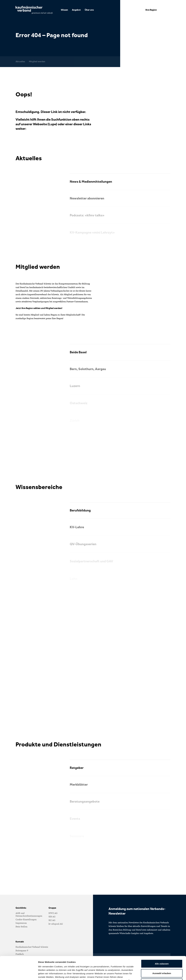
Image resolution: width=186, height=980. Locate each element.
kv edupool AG (56, 924)
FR (134, 10)
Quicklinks (21, 908)
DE (129, 10)
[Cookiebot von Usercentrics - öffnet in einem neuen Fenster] (19, 974)
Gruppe (52, 908)
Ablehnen (162, 961)
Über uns (89, 10)
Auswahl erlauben (162, 951)
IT (140, 10)
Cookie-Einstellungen (26, 919)
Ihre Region (151, 10)
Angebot (76, 10)
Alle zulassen (162, 942)
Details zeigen (155, 974)
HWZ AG (53, 913)
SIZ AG (52, 920)
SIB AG (52, 917)
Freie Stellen (21, 927)
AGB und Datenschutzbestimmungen (29, 914)
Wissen (64, 10)
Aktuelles (20, 62)
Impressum (21, 923)
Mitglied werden (37, 62)
